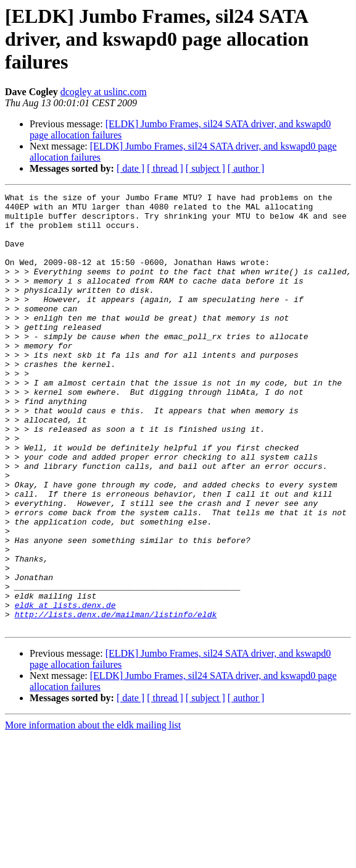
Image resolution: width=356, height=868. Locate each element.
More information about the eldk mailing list (93, 812)
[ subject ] (205, 168)
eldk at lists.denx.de (65, 688)
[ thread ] (165, 168)
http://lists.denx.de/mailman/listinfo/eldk (116, 699)
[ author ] (246, 168)
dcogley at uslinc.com (104, 92)
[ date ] (130, 168)
